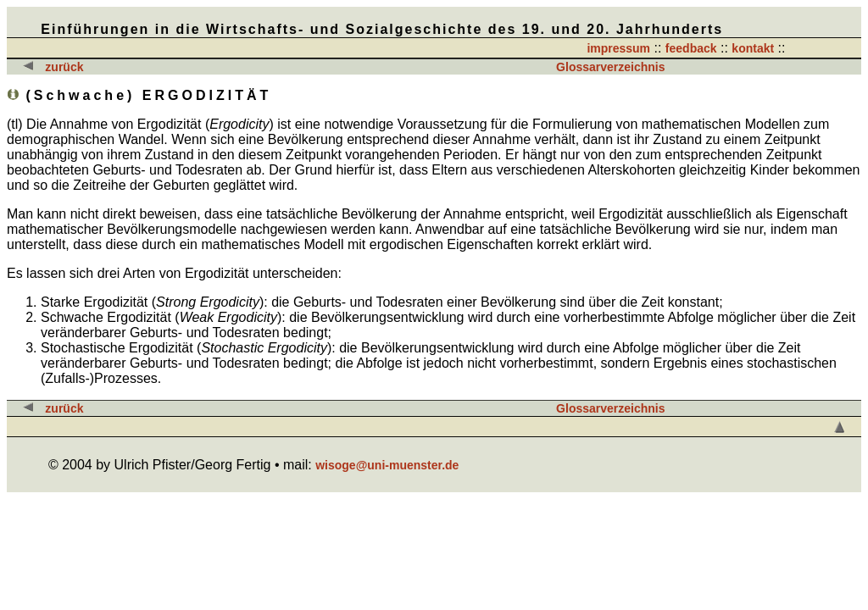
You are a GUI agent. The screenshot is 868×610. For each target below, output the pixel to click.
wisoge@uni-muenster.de (387, 465)
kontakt (753, 48)
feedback (691, 48)
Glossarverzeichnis (610, 67)
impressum (618, 48)
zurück (64, 67)
